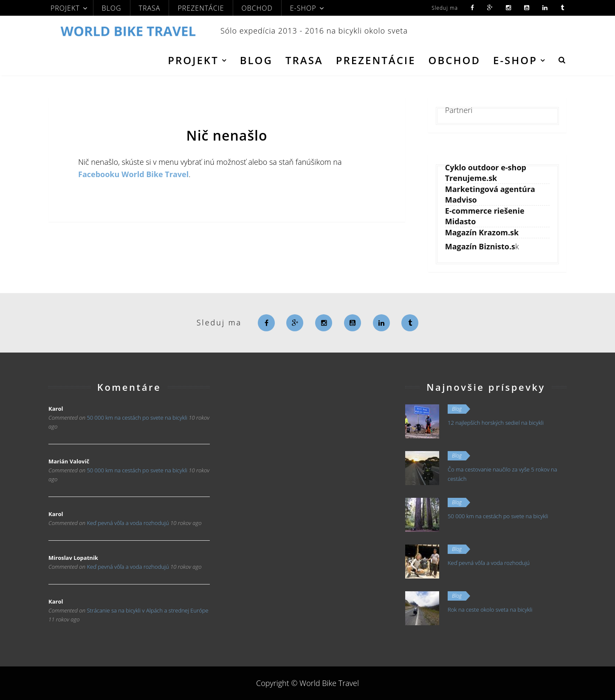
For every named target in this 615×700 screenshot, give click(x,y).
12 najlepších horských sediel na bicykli (496, 423)
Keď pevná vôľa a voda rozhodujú (128, 523)
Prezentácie (201, 8)
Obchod (257, 8)
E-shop (303, 8)
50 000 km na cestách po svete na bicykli (137, 418)
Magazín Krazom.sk (482, 232)
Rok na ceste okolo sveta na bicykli (490, 610)
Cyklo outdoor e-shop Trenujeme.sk (486, 173)
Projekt (65, 8)
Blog (112, 8)
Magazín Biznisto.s (480, 246)
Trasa (150, 8)
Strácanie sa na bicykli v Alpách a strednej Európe (147, 610)
